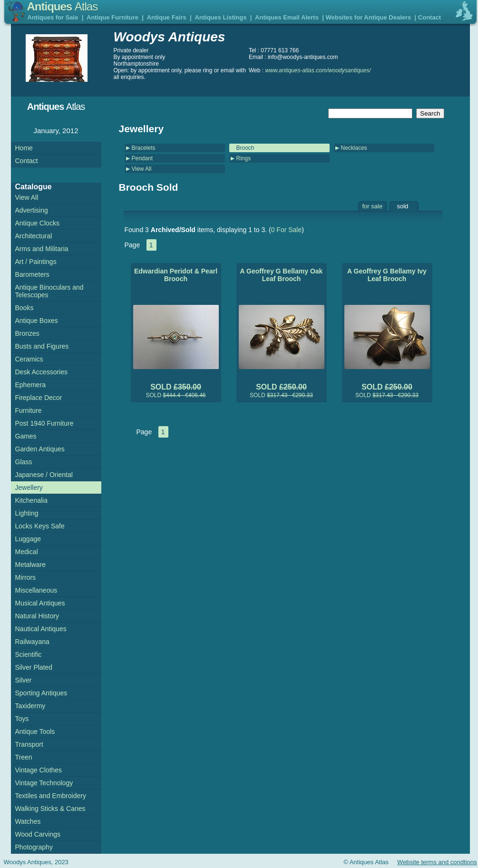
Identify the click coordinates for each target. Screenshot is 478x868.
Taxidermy (30, 706)
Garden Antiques (40, 449)
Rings (244, 158)
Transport (29, 744)
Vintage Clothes (39, 770)
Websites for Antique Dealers (368, 17)
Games (26, 436)
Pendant (142, 158)
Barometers (32, 274)
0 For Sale (287, 230)
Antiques (63, 6)
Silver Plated (34, 667)
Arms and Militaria (42, 249)
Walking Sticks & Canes (50, 809)
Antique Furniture (112, 17)
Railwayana (32, 642)
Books (24, 308)
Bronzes (27, 333)
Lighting (27, 513)
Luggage (28, 539)
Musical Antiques (40, 603)
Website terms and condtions (437, 862)
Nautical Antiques (41, 629)
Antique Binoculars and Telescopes (49, 291)
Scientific (29, 654)
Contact (429, 17)
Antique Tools (35, 731)
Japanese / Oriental (44, 475)
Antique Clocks (37, 223)
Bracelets (144, 148)
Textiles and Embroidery (51, 796)
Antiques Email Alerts (287, 17)
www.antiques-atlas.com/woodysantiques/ (318, 70)
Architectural (34, 236)
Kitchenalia (32, 500)
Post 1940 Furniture (44, 423)
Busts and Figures (42, 346)
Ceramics (29, 359)
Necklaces (354, 148)
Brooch (245, 148)
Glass (24, 462)
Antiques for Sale (53, 17)
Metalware (31, 565)
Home (24, 148)
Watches (28, 821)
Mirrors (26, 577)
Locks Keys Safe (40, 526)
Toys (22, 719)
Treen (24, 757)
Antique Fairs (167, 17)
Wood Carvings (38, 834)
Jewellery (29, 488)
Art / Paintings (36, 262)
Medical (27, 552)
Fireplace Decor (39, 398)
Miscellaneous (36, 590)
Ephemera (31, 385)
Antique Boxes (37, 321)
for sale (373, 206)
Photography (34, 847)
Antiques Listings (220, 17)
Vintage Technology (44, 783)
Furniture (29, 410)
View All (142, 169)
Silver (24, 680)
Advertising (32, 210)
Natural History (37, 616)
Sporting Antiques (41, 693)
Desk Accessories (41, 372)
